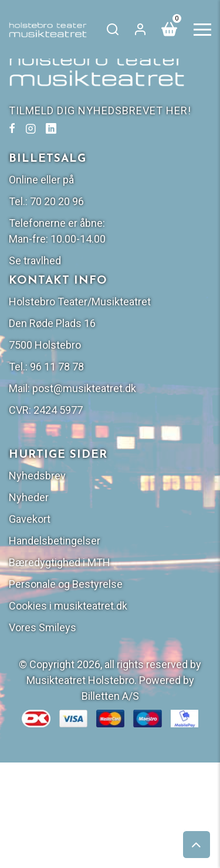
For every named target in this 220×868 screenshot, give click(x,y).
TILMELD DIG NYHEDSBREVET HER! (100, 110)
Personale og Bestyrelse (66, 584)
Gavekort (30, 519)
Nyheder (29, 497)
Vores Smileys (43, 627)
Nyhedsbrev (37, 476)
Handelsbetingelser (55, 541)
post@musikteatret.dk (84, 388)
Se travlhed (35, 261)
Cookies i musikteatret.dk (68, 606)
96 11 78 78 (57, 367)
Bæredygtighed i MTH (60, 562)
